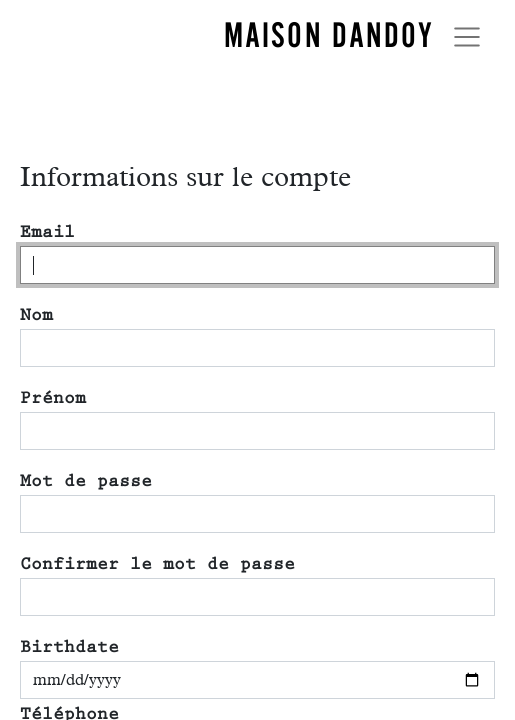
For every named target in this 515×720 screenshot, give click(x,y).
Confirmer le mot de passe (157, 564)
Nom (36, 315)
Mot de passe (86, 481)
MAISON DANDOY (329, 35)
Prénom (53, 398)
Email (47, 232)
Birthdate (69, 647)
